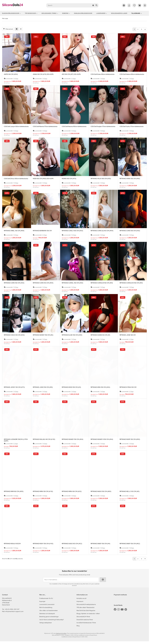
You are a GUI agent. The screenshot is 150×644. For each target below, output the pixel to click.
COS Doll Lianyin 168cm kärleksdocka (16, 126)
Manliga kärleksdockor (83, 13)
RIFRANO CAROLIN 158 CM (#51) (102, 283)
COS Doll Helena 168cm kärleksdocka (132, 74)
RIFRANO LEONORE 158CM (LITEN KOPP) (16, 440)
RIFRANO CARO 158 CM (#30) (130, 231)
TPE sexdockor (31, 13)
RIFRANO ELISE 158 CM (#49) (72, 335)
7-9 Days (16, 79)
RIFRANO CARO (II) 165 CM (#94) (102, 231)
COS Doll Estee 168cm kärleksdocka (102, 74)
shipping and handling (61, 633)
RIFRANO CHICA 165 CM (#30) (14, 335)
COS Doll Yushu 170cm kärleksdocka (131, 126)
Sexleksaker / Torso (50, 13)
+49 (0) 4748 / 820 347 (12, 609)
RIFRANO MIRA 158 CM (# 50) (43, 491)
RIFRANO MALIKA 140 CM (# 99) (44, 439)
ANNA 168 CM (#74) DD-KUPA (43, 74)
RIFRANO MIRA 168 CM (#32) (72, 491)
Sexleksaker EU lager (119, 13)
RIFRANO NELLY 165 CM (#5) (130, 491)
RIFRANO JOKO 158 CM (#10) (43, 387)
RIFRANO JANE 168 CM (128, 335)
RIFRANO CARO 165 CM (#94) (43, 283)
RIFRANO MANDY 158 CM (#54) (73, 439)
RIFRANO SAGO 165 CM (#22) (72, 544)
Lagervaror (102, 13)
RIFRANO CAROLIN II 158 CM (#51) (131, 283)
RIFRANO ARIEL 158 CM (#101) (14, 231)
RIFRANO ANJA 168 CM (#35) (101, 179)
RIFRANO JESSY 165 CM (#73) (14, 387)
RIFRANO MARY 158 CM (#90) (130, 439)
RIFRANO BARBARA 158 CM (42, 231)
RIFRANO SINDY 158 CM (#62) (130, 544)
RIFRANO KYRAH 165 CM (128, 387)
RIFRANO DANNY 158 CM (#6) (43, 335)
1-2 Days (73, 79)
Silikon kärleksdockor (11, 13)
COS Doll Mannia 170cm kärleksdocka (45, 126)
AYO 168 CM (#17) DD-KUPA (71, 74)
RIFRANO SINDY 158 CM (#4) (100, 544)
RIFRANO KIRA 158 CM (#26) (100, 387)
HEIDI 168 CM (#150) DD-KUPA (43, 179)
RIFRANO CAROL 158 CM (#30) (72, 283)
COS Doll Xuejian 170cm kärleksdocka (103, 126)
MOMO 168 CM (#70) (69, 179)
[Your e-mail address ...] (71, 580)
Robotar (66, 13)
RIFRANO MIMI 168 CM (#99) (14, 491)
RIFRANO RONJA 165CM (12, 544)
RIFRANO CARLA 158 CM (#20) (72, 231)
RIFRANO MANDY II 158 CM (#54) (102, 439)
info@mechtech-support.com (14, 611)
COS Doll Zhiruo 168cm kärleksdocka (16, 179)
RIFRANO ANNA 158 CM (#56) (130, 179)
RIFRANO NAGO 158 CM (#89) (101, 491)
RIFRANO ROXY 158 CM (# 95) (43, 544)
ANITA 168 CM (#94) (11, 74)
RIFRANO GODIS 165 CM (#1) (100, 335)
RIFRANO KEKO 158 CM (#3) (71, 387)
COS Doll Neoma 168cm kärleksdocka (74, 126)
